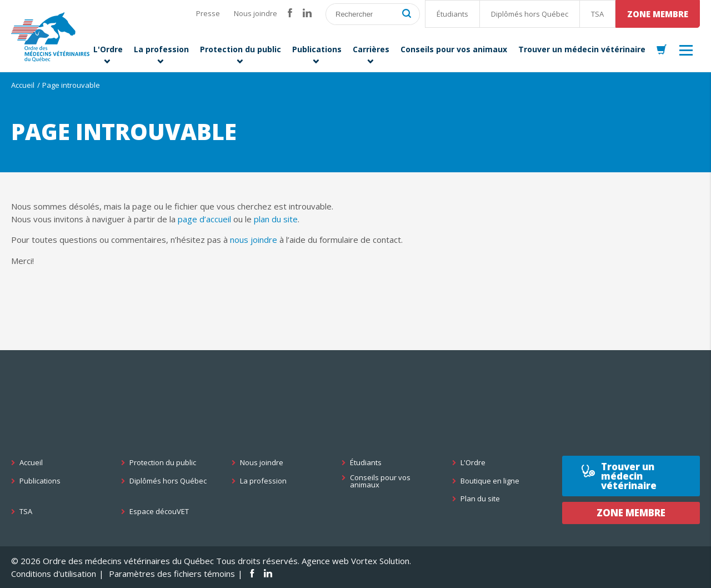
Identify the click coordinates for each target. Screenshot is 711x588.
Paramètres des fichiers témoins (172, 574)
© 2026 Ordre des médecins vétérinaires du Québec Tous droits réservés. (155, 561)
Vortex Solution (380, 561)
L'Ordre (473, 463)
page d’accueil (204, 219)
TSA (597, 14)
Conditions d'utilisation (54, 574)
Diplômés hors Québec (530, 14)
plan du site (276, 219)
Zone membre (658, 14)
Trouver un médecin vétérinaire (629, 476)
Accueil (23, 85)
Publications (40, 481)
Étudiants (452, 14)
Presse (208, 13)
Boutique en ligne (490, 481)
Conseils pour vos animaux (380, 481)
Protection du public (163, 463)
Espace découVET (159, 512)
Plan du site (480, 499)
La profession (263, 481)
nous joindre (254, 240)
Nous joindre (256, 13)
